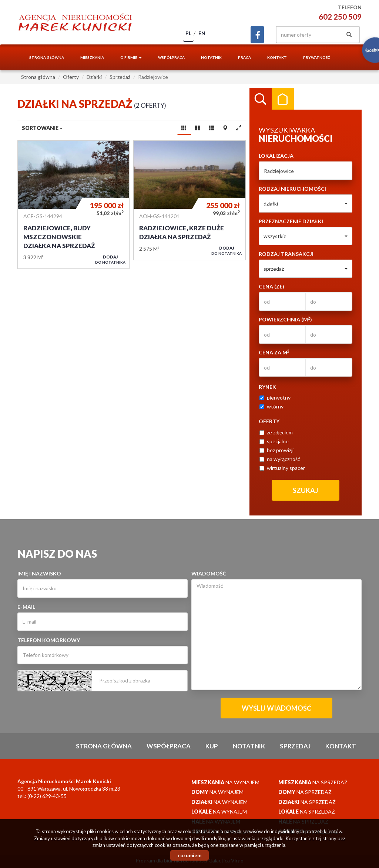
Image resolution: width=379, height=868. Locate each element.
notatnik (211, 57)
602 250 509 (340, 16)
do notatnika (110, 259)
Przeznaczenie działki (291, 221)
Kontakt (277, 57)
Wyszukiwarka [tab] (261, 99)
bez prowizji (276, 450)
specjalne (274, 441)
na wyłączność (280, 459)
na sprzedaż (313, 782)
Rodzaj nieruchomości (292, 189)
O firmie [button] (131, 57)
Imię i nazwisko (39, 573)
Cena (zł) (271, 286)
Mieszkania (92, 57)
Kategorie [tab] (283, 99)
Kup (212, 746)
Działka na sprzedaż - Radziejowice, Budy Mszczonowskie (73, 205)
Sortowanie (42, 128)
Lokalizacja (276, 156)
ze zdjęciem (276, 432)
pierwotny (275, 398)
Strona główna (47, 57)
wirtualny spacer (282, 468)
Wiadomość (209, 573)
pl (188, 33)
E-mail (26, 607)
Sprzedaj (295, 746)
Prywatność (317, 57)
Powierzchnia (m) (285, 319)
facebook (257, 35)
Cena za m (274, 352)
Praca (244, 57)
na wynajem (225, 782)
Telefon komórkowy (49, 640)
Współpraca (171, 57)
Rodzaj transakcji (286, 254)
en (202, 33)
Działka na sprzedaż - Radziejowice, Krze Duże (189, 200)
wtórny (271, 406)
